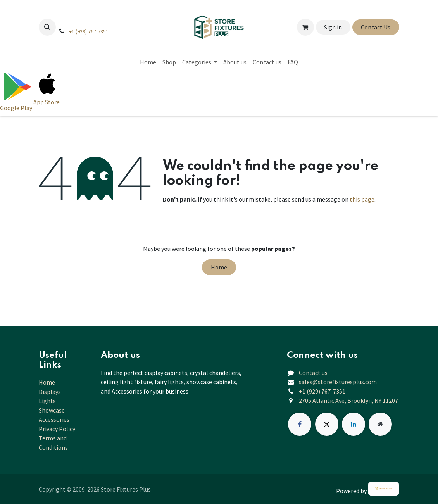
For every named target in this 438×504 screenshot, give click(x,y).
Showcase (52, 410)
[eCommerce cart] (305, 27)
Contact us (313, 373)
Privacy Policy (57, 429)
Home (219, 267)
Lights (47, 401)
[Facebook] (300, 424)
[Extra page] (380, 424)
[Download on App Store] (47, 91)
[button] (47, 27)
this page (362, 199)
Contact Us (376, 27)
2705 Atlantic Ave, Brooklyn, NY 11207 (348, 400)
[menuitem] (148, 62)
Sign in (333, 27)
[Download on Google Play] (17, 91)
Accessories (54, 419)
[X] (327, 424)
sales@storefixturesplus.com (338, 382)
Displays (50, 392)
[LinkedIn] (354, 424)
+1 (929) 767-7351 (89, 31)
